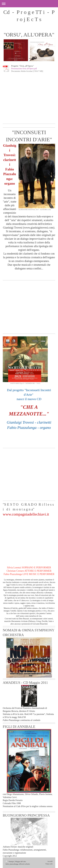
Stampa (10, 861)
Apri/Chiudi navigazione (29, 4)
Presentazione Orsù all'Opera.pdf (24, 69)
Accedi (50, 861)
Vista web (49, 864)
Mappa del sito (20, 861)
